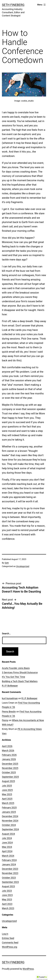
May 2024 (7, 847)
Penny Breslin (9, 712)
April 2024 (7, 851)
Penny (5, 720)
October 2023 (9, 878)
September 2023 (10, 882)
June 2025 (7, 790)
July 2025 (7, 786)
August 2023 (8, 886)
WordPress (28, 969)
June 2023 (7, 895)
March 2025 (8, 803)
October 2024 (9, 825)
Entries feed (8, 938)
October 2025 (9, 772)
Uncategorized (23, 566)
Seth (7, 563)
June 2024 (7, 843)
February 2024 (9, 860)
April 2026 (7, 746)
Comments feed (10, 943)
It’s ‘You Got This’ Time (14, 677)
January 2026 (9, 759)
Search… (6, 633)
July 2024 (7, 838)
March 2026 (8, 751)
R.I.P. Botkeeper (10, 686)
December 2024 (10, 816)
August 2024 (8, 834)
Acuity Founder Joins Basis (16, 668)
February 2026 (9, 755)
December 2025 (10, 764)
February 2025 (9, 808)
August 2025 (8, 781)
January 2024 (9, 864)
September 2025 (10, 777)
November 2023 (10, 873)
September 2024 (10, 829)
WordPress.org (10, 947)
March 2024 (8, 856)
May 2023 (7, 899)
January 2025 (9, 812)
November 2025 (10, 768)
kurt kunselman (10, 698)
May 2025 (7, 794)
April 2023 (7, 904)
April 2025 (7, 799)
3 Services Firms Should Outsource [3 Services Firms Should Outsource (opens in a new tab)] (20, 672)
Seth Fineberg (13, 5)
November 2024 (10, 821)
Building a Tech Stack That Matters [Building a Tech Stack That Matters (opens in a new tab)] (20, 681)
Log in (5, 934)
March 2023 (8, 908)
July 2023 (7, 891)
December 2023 (10, 869)
